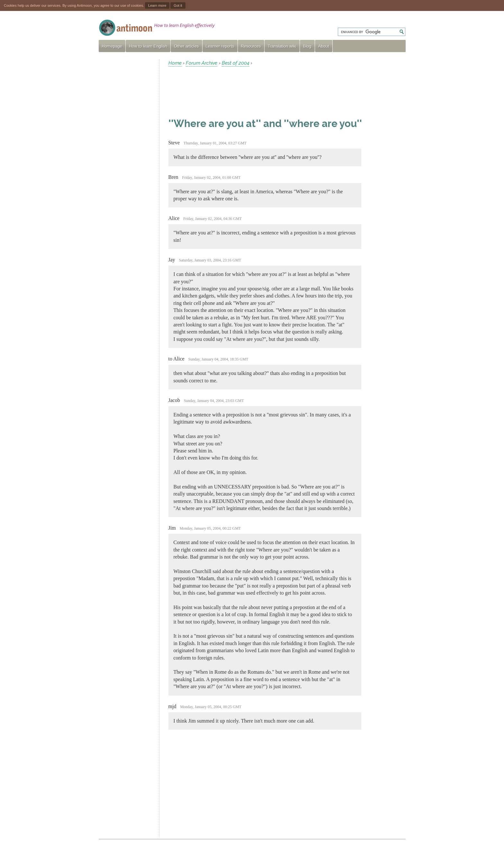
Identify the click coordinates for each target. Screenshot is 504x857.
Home (175, 63)
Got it (178, 5)
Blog (307, 46)
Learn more (157, 5)
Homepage (112, 46)
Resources (251, 46)
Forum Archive (202, 63)
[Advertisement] (126, 156)
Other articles (186, 46)
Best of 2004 (236, 63)
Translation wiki (282, 46)
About (324, 46)
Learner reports (220, 46)
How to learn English (148, 46)
